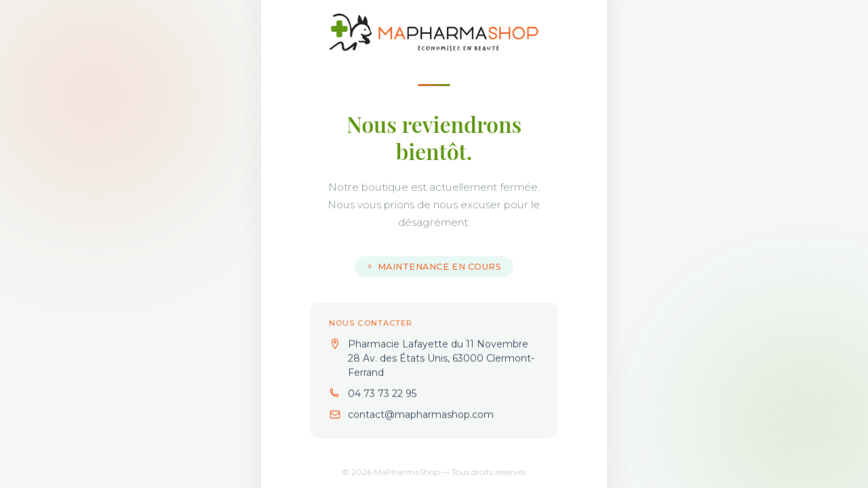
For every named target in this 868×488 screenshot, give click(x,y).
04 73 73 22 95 (382, 396)
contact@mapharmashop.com (421, 417)
